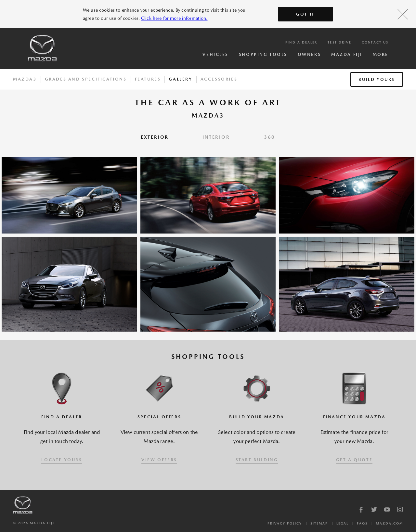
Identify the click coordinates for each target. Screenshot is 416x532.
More (381, 54)
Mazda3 (25, 79)
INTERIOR (216, 137)
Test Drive (339, 42)
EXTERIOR (155, 137)
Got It (305, 14)
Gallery (180, 79)
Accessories (219, 79)
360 (270, 137)
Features (148, 79)
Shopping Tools (263, 54)
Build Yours (377, 79)
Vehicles (215, 54)
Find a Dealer (301, 42)
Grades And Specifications (86, 79)
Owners (309, 54)
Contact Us (375, 42)
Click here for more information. (174, 18)
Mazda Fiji (347, 54)
